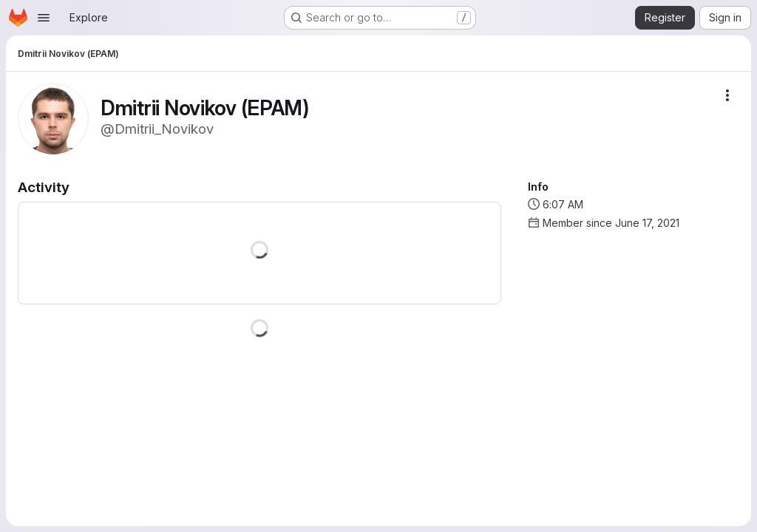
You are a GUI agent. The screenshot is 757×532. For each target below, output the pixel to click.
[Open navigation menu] (44, 18)
